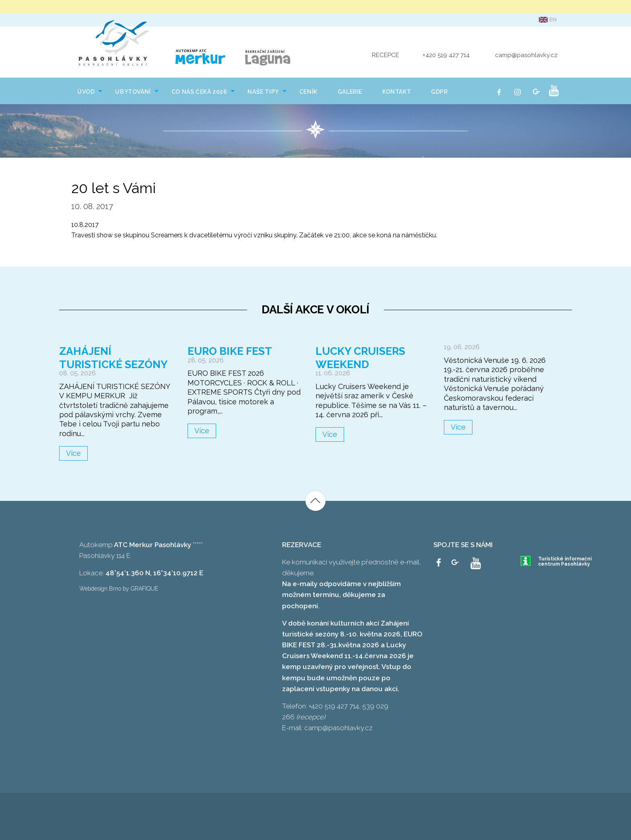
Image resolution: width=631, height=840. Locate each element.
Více (73, 452)
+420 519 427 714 (446, 55)
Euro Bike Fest (231, 350)
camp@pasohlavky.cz (526, 55)
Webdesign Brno (100, 588)
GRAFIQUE (144, 588)
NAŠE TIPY (263, 91)
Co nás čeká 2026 (199, 91)
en (548, 20)
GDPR (439, 91)
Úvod (86, 91)
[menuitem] (86, 90)
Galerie (350, 91)
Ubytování (133, 91)
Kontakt (397, 91)
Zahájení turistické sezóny (114, 357)
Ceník (308, 91)
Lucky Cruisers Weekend (361, 357)
